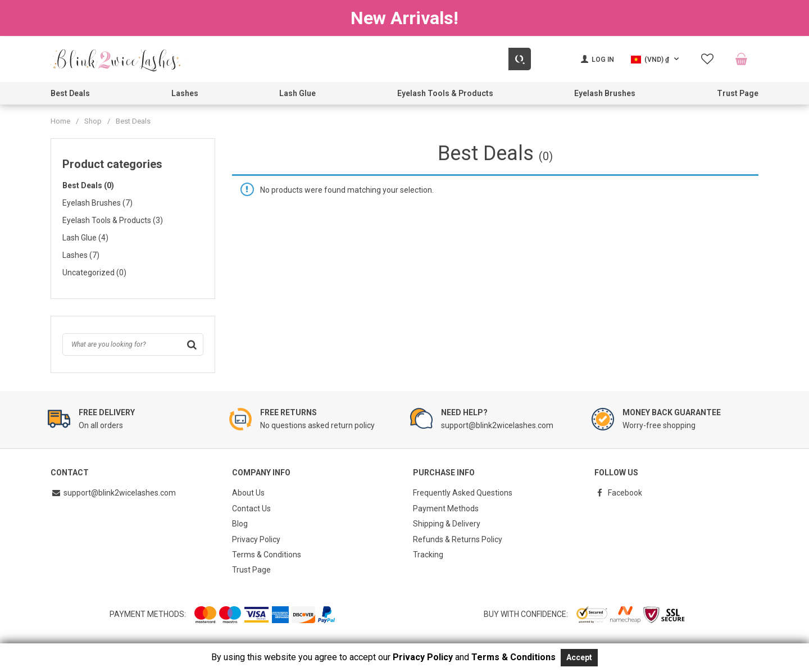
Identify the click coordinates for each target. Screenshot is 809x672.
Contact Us (251, 507)
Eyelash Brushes (605, 93)
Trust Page (738, 93)
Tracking (428, 551)
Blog (240, 521)
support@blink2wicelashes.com (113, 492)
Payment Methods (446, 507)
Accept (579, 657)
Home (60, 121)
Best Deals (70, 93)
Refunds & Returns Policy (458, 536)
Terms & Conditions (267, 551)
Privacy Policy (256, 536)
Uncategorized (94, 273)
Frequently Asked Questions (463, 492)
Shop (93, 121)
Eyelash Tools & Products (445, 93)
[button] (656, 59)
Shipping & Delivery (447, 521)
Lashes (185, 93)
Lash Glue (297, 93)
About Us (248, 492)
